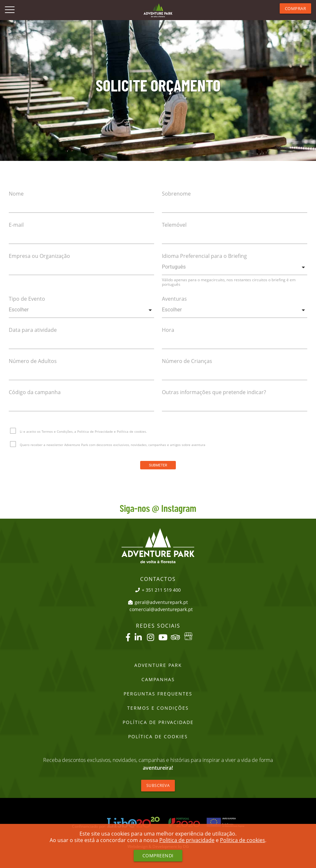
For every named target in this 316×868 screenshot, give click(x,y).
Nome (16, 194)
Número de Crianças (187, 361)
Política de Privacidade (158, 722)
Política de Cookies (158, 737)
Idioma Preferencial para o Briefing (204, 256)
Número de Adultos (33, 361)
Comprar (296, 8)
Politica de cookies (243, 840)
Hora (168, 330)
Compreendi (158, 856)
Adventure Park (158, 665)
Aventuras (174, 299)
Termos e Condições (158, 708)
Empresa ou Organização (39, 256)
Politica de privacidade (187, 840)
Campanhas (158, 680)
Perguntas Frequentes (158, 694)
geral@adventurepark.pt (158, 602)
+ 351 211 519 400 (158, 590)
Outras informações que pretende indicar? (214, 392)
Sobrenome (176, 194)
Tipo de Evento (27, 299)
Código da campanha (35, 392)
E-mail (16, 225)
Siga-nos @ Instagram (158, 509)
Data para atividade (33, 330)
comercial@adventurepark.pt (161, 609)
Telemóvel (174, 225)
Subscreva (158, 785)
